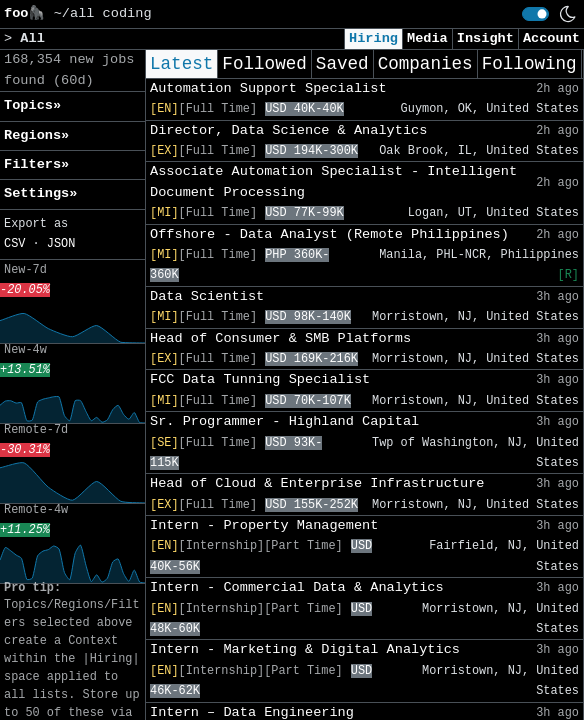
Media (427, 38)
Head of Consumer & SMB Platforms (280, 338)
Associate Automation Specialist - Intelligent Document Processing (333, 181)
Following (529, 64)
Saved (342, 64)
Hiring (373, 38)
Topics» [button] (32, 105)
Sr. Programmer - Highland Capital (284, 421)
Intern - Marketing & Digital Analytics (305, 649)
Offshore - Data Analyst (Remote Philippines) (329, 234)
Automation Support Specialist (268, 88)
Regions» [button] (36, 135)
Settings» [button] (40, 193)
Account (551, 38)
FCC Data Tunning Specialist (260, 379)
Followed (264, 64)
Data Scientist (207, 296)
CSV (14, 244)
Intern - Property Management (264, 525)
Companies (425, 64)
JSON (61, 244)
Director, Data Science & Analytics (288, 130)
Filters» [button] (36, 164)
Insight (485, 38)
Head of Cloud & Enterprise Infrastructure (317, 483)
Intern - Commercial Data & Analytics (297, 587)
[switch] (535, 14)
